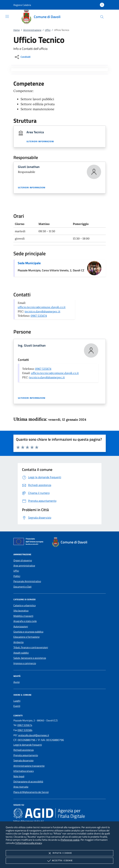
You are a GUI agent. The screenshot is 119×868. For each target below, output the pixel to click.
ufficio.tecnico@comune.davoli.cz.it (42, 307)
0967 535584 (25, 730)
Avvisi (17, 682)
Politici (17, 576)
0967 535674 (39, 316)
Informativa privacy (24, 771)
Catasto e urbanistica (25, 605)
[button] (22, 5)
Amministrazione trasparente (29, 766)
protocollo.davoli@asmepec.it (34, 735)
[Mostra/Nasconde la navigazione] (7, 16)
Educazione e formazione (26, 637)
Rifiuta (59, 853)
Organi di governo (23, 560)
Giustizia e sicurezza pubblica (28, 632)
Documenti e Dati (22, 587)
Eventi (17, 706)
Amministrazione (32, 30)
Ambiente (19, 642)
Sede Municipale (29, 263)
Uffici (48, 30)
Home (17, 30)
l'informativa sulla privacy (29, 843)
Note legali (19, 776)
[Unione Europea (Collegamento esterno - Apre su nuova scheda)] (29, 542)
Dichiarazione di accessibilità (28, 782)
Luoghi (17, 701)
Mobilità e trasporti (23, 616)
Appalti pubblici (21, 653)
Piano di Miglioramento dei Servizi (31, 792)
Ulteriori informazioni (40, 141)
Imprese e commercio (25, 663)
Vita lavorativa (21, 611)
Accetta (59, 861)
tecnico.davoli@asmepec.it (42, 311)
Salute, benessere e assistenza (30, 658)
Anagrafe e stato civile (25, 621)
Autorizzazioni (21, 626)
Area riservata (21, 787)
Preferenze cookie (70, 840)
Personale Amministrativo (27, 581)
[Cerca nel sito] (102, 17)
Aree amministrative (24, 566)
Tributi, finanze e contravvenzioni (31, 647)
